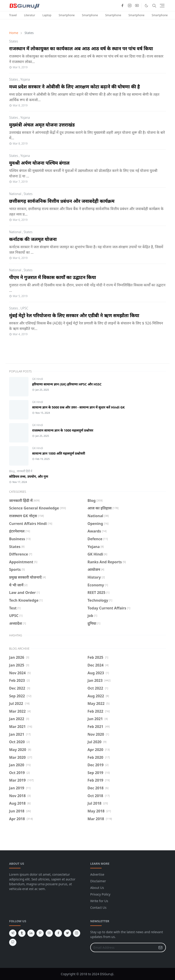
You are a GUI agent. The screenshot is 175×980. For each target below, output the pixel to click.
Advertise (97, 874)
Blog (12, 471)
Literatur (30, 15)
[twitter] (67, 933)
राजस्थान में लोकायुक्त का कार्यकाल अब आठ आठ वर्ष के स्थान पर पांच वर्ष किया (81, 49)
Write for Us (99, 901)
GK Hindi (37, 379)
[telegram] (13, 933)
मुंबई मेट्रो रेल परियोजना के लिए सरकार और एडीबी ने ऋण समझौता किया (74, 315)
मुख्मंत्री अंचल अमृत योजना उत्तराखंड (42, 125)
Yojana (25, 79)
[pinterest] (40, 933)
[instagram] (130, 6)
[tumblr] (22, 933)
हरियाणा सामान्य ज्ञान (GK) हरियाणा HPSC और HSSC (67, 384)
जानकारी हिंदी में (25, 471)
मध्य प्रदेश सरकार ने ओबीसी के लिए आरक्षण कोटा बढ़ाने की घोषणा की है (75, 87)
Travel (13, 15)
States (14, 41)
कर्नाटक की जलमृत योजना (33, 239)
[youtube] (137, 6)
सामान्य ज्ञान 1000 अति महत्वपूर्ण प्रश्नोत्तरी (59, 453)
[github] (13, 942)
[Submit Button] (160, 947)
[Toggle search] (154, 6)
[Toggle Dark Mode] (146, 6)
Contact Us (98, 908)
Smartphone (67, 15)
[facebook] (122, 6)
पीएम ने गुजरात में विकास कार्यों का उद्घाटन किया (53, 277)
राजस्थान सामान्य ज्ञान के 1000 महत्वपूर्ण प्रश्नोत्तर (63, 430)
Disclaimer (98, 881)
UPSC (24, 308)
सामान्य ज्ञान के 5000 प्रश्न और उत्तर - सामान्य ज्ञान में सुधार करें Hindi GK (78, 407)
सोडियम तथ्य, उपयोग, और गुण (29, 476)
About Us (97, 888)
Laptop (47, 15)
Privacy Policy (100, 894)
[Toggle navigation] (162, 6)
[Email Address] (123, 947)
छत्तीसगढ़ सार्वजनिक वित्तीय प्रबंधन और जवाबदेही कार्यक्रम (62, 201)
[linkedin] (31, 933)
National (15, 194)
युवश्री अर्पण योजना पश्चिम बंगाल (39, 163)
